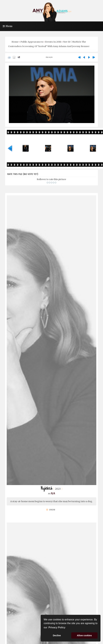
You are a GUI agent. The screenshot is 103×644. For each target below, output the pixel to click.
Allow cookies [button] (84, 635)
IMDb (51, 510)
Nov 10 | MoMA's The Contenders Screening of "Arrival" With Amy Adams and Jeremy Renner (49, 44)
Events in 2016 (53, 42)
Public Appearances (32, 42)
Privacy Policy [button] (57, 627)
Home (15, 42)
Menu (7, 26)
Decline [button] (57, 635)
